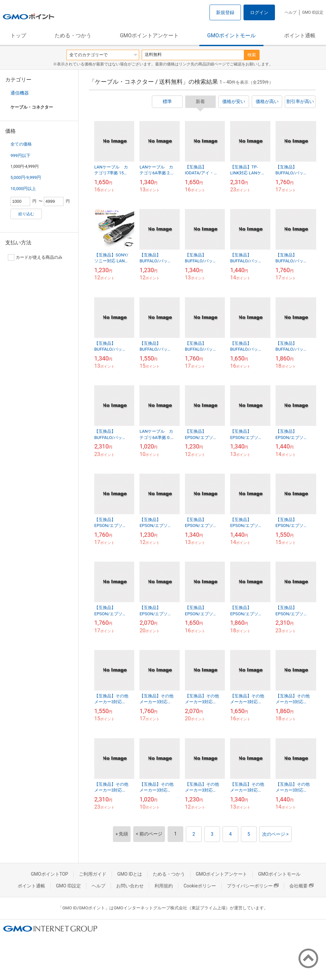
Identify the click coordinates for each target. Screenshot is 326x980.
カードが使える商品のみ (35, 257)
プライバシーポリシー (253, 886)
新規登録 (225, 12)
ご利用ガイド (93, 874)
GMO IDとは (130, 874)
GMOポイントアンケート (149, 35)
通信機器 (20, 93)
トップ (18, 35)
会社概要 (301, 886)
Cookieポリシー (200, 886)
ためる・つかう (73, 35)
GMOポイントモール (231, 35)
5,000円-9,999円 (26, 177)
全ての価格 (21, 144)
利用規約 (164, 886)
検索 (252, 55)
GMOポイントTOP (49, 874)
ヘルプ (291, 12)
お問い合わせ (130, 886)
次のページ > (275, 834)
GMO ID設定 (313, 12)
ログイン (259, 12)
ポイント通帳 (300, 35)
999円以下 (20, 156)
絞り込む (26, 214)
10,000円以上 (23, 189)
